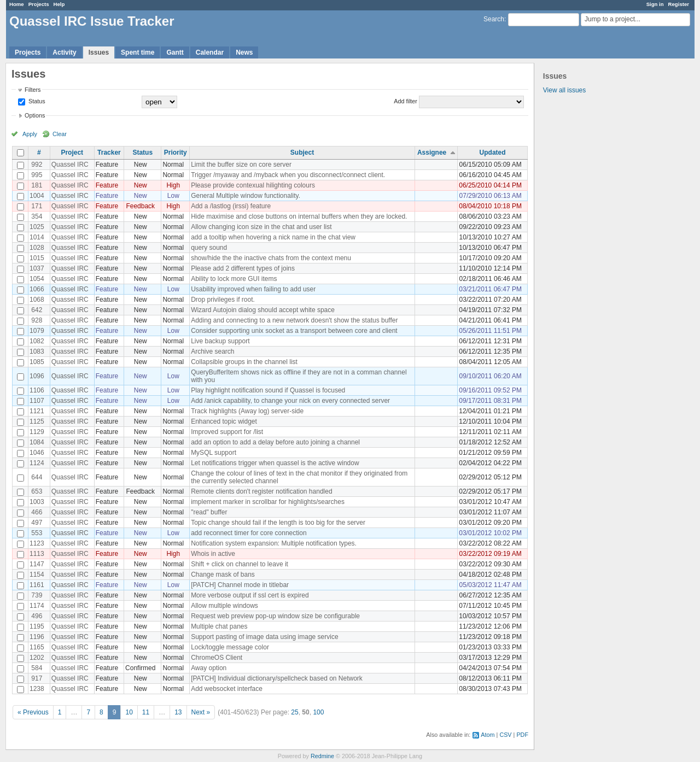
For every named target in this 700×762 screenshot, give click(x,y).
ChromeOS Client (217, 658)
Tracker (109, 153)
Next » (201, 712)
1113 (37, 554)
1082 (37, 341)
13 (178, 712)
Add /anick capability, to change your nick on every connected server (290, 401)
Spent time (138, 52)
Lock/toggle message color (230, 647)
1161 (37, 585)
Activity (64, 52)
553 (37, 533)
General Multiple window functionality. (246, 196)
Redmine (322, 756)
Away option (209, 668)
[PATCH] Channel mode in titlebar (240, 585)
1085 (37, 362)
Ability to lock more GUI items (234, 279)
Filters (33, 90)
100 (318, 712)
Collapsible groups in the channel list (244, 362)
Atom (488, 735)
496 (37, 616)
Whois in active (213, 554)
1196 (37, 637)
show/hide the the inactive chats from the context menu (271, 258)
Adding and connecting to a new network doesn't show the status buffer (294, 320)
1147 (37, 564)
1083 (37, 351)
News (244, 52)
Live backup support (220, 341)
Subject (302, 153)
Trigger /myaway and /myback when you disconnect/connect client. (288, 175)
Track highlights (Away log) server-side (247, 411)
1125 (37, 421)
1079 (37, 331)
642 (37, 310)
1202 (37, 658)
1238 (37, 689)
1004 (37, 196)
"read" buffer (209, 512)
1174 (37, 606)
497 (37, 523)
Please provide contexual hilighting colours (253, 185)
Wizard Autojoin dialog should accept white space (263, 310)
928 (37, 320)
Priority (176, 153)
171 (37, 206)
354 (37, 216)
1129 (37, 432)
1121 (37, 411)
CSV (505, 735)
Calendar (210, 52)
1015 (37, 258)
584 (37, 668)
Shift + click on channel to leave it (240, 564)
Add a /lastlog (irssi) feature (231, 206)
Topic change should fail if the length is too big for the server (278, 523)
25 (294, 712)
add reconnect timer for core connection (249, 533)
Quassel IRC (70, 165)
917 (37, 678)
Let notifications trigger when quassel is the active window (275, 463)
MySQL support (214, 453)
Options (35, 115)
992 (37, 165)
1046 (37, 453)
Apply (30, 134)
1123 (37, 543)
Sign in (655, 4)
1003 (37, 502)
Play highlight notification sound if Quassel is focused (268, 390)
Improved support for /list (227, 432)
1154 (37, 575)
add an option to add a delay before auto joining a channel (275, 442)
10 (129, 712)
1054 (37, 279)
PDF (522, 735)
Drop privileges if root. (223, 300)
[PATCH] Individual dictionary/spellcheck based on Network (277, 678)
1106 (37, 390)
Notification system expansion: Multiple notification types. (274, 543)
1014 (37, 237)
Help (59, 4)
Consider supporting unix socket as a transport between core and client (294, 331)
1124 (37, 463)
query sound (209, 248)
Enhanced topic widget (224, 421)
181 (37, 185)
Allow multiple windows (224, 606)
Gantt (175, 52)
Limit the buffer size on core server (241, 165)
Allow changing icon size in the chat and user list (261, 227)
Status (36, 101)
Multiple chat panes (219, 626)
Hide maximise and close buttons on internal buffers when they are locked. (299, 216)
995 (37, 175)
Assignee (432, 153)
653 (37, 491)
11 (146, 712)
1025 (37, 227)
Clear (60, 134)
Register (679, 4)
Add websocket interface (227, 689)
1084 (37, 442)
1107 (37, 401)
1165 (37, 647)
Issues (99, 52)
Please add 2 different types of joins (243, 268)
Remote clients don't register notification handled (261, 491)
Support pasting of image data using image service (265, 637)
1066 (37, 289)
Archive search (212, 351)
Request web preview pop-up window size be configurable (275, 616)
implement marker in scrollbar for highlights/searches (268, 502)
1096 (37, 376)
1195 (37, 626)
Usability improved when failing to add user (253, 289)
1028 (37, 248)
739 (37, 595)
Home (17, 4)
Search (494, 19)
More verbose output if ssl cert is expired (250, 595)
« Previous (33, 712)
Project (72, 153)
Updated (493, 153)
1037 (37, 268)
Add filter (406, 101)
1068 (37, 300)
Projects (39, 4)
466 (37, 512)
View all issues (564, 90)
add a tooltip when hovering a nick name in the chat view (273, 237)
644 (37, 477)
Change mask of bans (223, 575)
